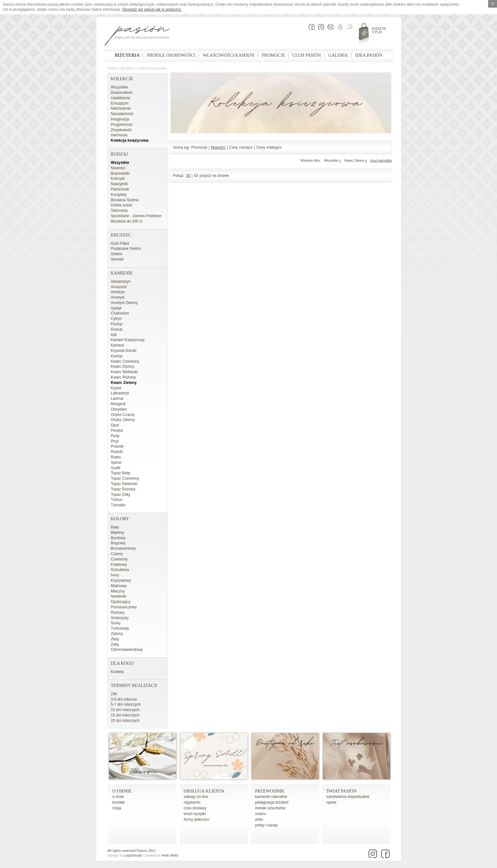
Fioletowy (119, 565)
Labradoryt (120, 393)
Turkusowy (120, 628)
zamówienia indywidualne (348, 797)
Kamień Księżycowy (128, 340)
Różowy (118, 612)
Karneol (117, 345)
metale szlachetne (271, 808)
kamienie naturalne (271, 797)
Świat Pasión (342, 791)
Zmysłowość (121, 130)
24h (114, 694)
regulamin (192, 802)
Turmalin (118, 505)
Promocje (273, 55)
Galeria (338, 55)
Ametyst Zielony (124, 303)
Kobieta (117, 672)
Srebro (117, 254)
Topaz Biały (121, 473)
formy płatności (197, 819)
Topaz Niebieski (124, 484)
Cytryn (116, 319)
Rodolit (117, 452)
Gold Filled (120, 243)
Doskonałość (122, 93)
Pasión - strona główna (137, 36)
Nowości (118, 168)
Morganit (118, 404)
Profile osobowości (171, 55)
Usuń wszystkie (381, 161)
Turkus (117, 500)
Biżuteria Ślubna (125, 200)
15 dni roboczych (125, 715)
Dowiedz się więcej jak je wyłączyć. (152, 10)
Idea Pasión (369, 55)
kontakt (119, 802)
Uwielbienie (121, 98)
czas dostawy (195, 808)
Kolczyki (118, 178)
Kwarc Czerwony (125, 361)
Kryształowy (121, 580)
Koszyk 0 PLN (379, 30)
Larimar (117, 398)
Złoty (115, 639)
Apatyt (116, 308)
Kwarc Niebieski (124, 372)
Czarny (117, 554)
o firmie (122, 791)
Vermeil (117, 259)
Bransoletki (120, 173)
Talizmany (119, 211)
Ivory (115, 575)
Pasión (112, 68)
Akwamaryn (121, 282)
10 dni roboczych (125, 710)
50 (196, 176)
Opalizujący (121, 602)
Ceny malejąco (269, 147)
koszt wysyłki (195, 814)
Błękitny (118, 533)
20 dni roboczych (125, 721)
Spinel (116, 463)
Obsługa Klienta (204, 791)
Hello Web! (170, 855)
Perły (115, 436)
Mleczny (118, 591)
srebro (261, 814)
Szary (116, 623)
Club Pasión (307, 55)
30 (188, 176)
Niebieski (119, 596)
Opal (115, 425)
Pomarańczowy (124, 607)
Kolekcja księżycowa (151, 68)
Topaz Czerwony (125, 478)
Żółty (115, 645)
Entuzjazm (120, 103)
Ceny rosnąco (241, 147)
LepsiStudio (133, 855)
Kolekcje (122, 79)
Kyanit (116, 388)
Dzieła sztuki (122, 205)
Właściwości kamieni (229, 55)
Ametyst (118, 297)
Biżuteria (127, 55)
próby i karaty (267, 825)
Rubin (116, 457)
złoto (259, 819)
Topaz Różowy (123, 489)
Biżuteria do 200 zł (127, 221)
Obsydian (119, 409)
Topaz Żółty (121, 495)
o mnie (118, 797)
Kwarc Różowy (123, 377)
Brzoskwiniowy (123, 548)
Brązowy (118, 543)
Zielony (117, 634)
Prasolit (117, 446)
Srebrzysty (120, 618)
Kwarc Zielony (124, 383)
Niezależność (122, 114)
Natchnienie (121, 108)
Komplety (119, 195)
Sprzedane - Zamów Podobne (136, 216)
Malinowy (119, 586)
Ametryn (118, 292)
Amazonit (119, 287)
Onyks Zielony (123, 420)
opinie (332, 802)
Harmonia (119, 135)
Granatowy (120, 570)
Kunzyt (117, 356)
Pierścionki (120, 189)
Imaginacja (120, 119)
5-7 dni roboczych (126, 704)
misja (117, 808)
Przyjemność (122, 125)
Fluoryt (117, 324)
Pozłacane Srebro (126, 249)
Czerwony (119, 559)
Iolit (114, 335)
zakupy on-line (196, 797)
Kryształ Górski (124, 351)
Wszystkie (119, 87)
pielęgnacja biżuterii (272, 802)
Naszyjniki (119, 184)
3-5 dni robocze (124, 699)
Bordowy (118, 538)
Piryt (115, 441)
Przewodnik (270, 791)
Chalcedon (120, 313)
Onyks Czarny (123, 415)
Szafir (116, 468)
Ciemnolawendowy (127, 650)
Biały (115, 527)
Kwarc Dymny (123, 366)
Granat (117, 329)
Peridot (117, 431)
